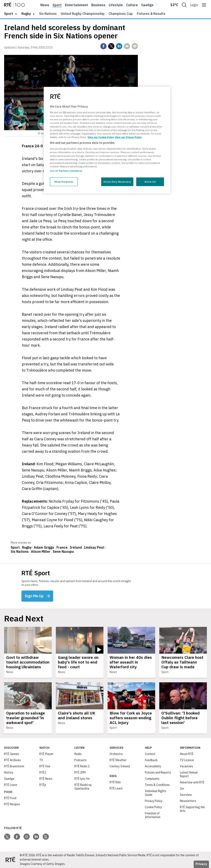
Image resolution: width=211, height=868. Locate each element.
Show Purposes (64, 182)
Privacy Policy (154, 801)
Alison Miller (41, 552)
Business (98, 5)
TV (41, 760)
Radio (78, 754)
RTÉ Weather (118, 760)
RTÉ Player (46, 754)
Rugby (26, 14)
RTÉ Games (12, 754)
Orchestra (116, 754)
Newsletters (188, 801)
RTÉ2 (43, 772)
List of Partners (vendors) (66, 171)
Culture (132, 5)
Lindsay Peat (94, 547)
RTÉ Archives (12, 760)
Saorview (186, 795)
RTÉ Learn (11, 785)
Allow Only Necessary (117, 182)
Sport (57, 5)
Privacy (201, 864)
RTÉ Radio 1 (82, 766)
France (62, 547)
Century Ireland (120, 766)
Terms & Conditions (157, 785)
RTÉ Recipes (12, 804)
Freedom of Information (153, 815)
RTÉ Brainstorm (14, 766)
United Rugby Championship (83, 14)
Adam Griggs (44, 547)
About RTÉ (187, 754)
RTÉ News (46, 779)
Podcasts (80, 760)
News (45, 5)
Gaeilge (147, 5)
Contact (150, 754)
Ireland (76, 547)
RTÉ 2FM (80, 772)
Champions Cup (121, 14)
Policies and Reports (158, 772)
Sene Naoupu (63, 552)
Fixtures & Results (151, 14)
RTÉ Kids (115, 782)
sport (9, 14)
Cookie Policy (153, 807)
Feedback (151, 760)
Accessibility (153, 766)
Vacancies (186, 766)
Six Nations (48, 14)
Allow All (150, 182)
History (9, 772)
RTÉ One (45, 766)
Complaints (152, 779)
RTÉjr (43, 785)
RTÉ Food (10, 798)
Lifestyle (116, 5)
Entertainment (76, 5)
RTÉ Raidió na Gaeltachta (83, 787)
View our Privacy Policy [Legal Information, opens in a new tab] (128, 137)
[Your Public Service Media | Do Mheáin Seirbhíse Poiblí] (10, 860)
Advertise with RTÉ (192, 782)
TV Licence (187, 760)
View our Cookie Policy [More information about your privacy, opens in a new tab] (101, 137)
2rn (182, 789)
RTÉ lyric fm (82, 779)
